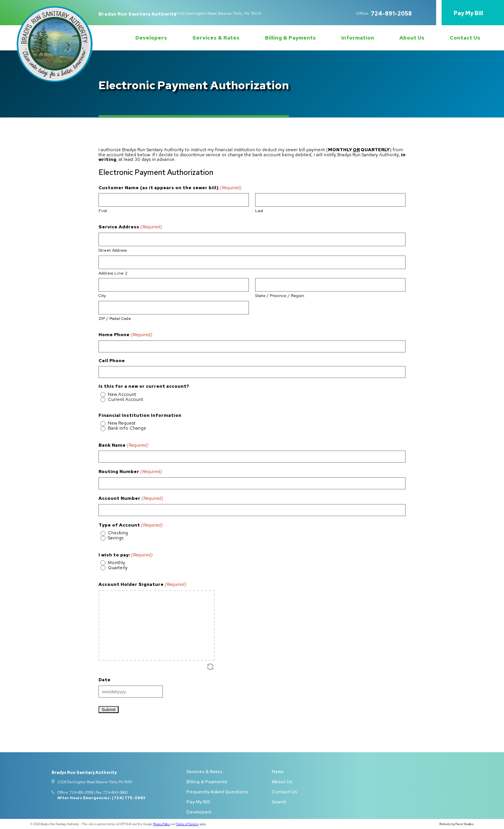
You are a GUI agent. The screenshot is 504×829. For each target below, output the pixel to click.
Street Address (113, 250)
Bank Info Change (127, 428)
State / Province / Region (280, 295)
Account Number (131, 498)
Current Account (125, 400)
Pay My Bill (468, 14)
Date (104, 680)
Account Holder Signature (142, 584)
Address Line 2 (113, 273)
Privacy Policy (161, 824)
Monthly (117, 563)
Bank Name (123, 445)
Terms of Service (187, 824)
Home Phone (125, 335)
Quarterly (118, 568)
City (102, 295)
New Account (122, 395)
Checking (118, 533)
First (103, 210)
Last (259, 210)
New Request (122, 423)
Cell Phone (112, 361)
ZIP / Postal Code (115, 318)
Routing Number (130, 471)
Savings (116, 538)
